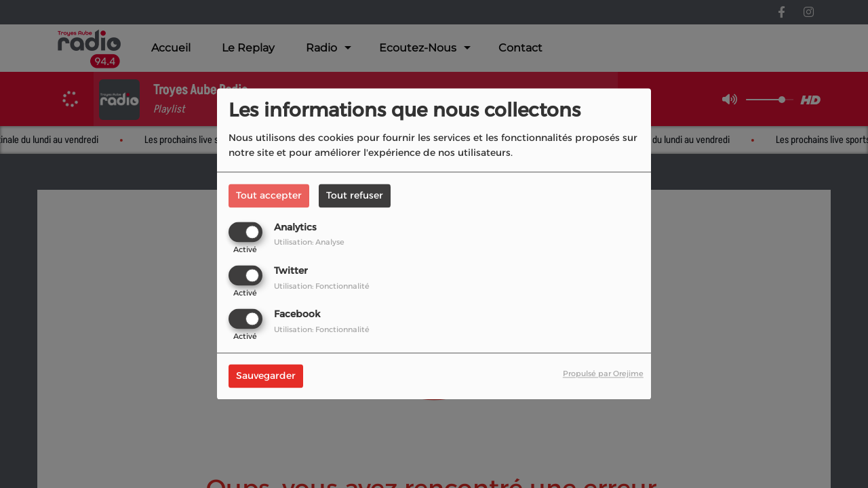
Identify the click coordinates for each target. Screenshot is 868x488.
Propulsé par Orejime (603, 374)
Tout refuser (355, 195)
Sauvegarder (266, 376)
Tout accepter (269, 195)
